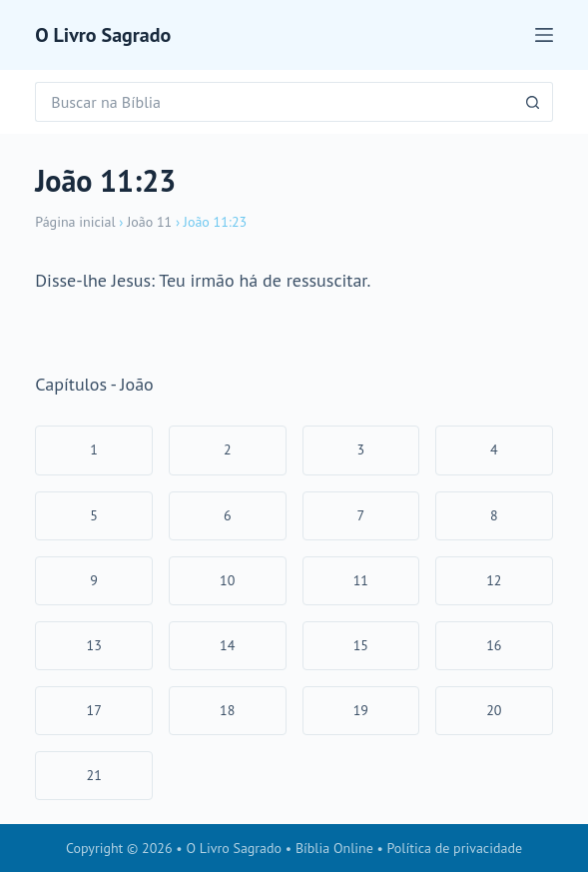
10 (227, 580)
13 (94, 645)
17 (94, 710)
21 (94, 775)
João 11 (149, 222)
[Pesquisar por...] (274, 102)
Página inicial (75, 222)
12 (494, 580)
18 (227, 710)
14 (227, 645)
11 (361, 580)
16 (494, 645)
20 (494, 710)
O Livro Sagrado (103, 35)
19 (361, 710)
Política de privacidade (455, 848)
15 (361, 645)
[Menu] (544, 35)
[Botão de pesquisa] (533, 102)
